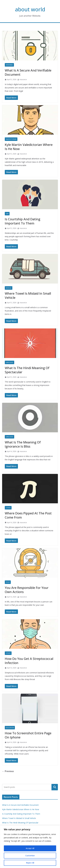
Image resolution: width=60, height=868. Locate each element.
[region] (30, 847)
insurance (23, 79)
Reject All (30, 863)
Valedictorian (11, 139)
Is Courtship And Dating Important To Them (23, 221)
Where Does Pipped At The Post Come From (28, 515)
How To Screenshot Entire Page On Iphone (28, 735)
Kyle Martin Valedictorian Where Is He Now (29, 147)
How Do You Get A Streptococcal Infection (29, 661)
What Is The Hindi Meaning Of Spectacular (27, 370)
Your (8, 582)
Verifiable (9, 65)
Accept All (30, 848)
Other (8, 508)
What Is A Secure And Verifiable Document (28, 72)
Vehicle (9, 288)
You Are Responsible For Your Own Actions (27, 590)
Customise (30, 856)
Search (55, 787)
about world (30, 9)
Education (10, 728)
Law (7, 214)
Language (9, 362)
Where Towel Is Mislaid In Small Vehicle (28, 295)
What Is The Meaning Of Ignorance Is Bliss (23, 444)
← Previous (8, 771)
